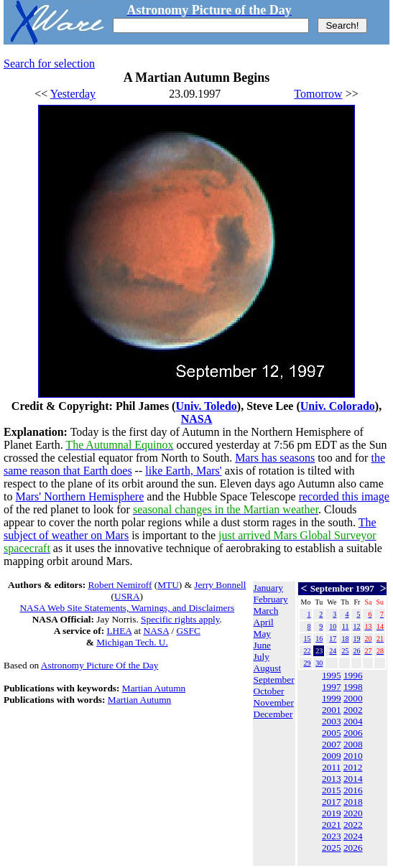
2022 (353, 825)
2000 (353, 698)
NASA (197, 419)
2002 (353, 710)
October (269, 691)
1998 (353, 687)
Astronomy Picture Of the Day (100, 665)
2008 (353, 744)
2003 (332, 721)
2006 (353, 733)
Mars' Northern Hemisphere (79, 496)
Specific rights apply (180, 619)
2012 (353, 767)
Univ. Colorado (338, 406)
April (264, 622)
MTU (168, 585)
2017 (332, 802)
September (274, 680)
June (262, 645)
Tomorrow (318, 94)
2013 (332, 779)
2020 (353, 813)
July (262, 657)
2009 (332, 756)
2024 (353, 836)
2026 (353, 848)
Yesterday (73, 94)
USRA (127, 596)
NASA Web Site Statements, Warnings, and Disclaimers (127, 608)
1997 (332, 687)
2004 (353, 721)
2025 (332, 848)
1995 (332, 675)
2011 (331, 767)
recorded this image (344, 496)
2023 (332, 836)
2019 (332, 813)
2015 (332, 790)
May (262, 634)
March (266, 611)
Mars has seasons (275, 458)
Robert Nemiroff (120, 585)
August (268, 668)
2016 (353, 790)
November (274, 703)
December (273, 714)
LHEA (119, 631)
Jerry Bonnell (220, 585)
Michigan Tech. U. (132, 642)
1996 (353, 675)
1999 (332, 698)
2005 (332, 733)
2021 (332, 825)
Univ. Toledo (206, 406)
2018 (353, 802)
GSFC (188, 631)
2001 (332, 710)
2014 (353, 779)
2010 (353, 756)
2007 (332, 744)
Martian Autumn (154, 688)
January (268, 588)
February (271, 599)
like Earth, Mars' (183, 471)
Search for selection (49, 64)
